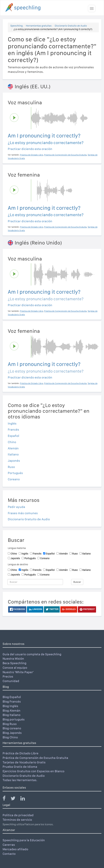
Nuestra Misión (13, 659)
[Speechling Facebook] (6, 799)
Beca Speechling (14, 663)
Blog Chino (10, 737)
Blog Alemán (12, 710)
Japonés (14, 461)
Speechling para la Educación (24, 840)
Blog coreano (12, 728)
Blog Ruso (10, 724)
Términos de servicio (17, 820)
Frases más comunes (23, 513)
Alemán (13, 448)
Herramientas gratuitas (39, 26)
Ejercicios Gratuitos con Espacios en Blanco (33, 771)
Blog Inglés (10, 706)
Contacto (9, 854)
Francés (13, 429)
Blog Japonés (12, 733)
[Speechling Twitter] (15, 799)
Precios (8, 676)
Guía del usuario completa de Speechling (32, 654)
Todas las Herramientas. (20, 780)
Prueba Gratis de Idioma (20, 767)
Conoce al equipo (15, 668)
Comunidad (11, 681)
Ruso (11, 467)
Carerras (9, 845)
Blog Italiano (12, 715)
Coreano (14, 479)
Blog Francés (12, 701)
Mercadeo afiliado (15, 849)
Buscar (77, 582)
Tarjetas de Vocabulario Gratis (24, 762)
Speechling (17, 26)
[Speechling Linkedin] (25, 799)
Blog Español (12, 697)
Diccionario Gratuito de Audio (71, 26)
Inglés (12, 423)
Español (13, 436)
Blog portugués (14, 719)
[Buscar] (35, 582)
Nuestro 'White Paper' (18, 672)
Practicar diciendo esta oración (30, 149)
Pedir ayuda (16, 507)
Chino (12, 442)
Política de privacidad (18, 815)
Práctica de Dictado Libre (21, 753)
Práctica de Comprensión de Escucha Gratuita (35, 758)
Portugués (15, 473)
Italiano (13, 454)
